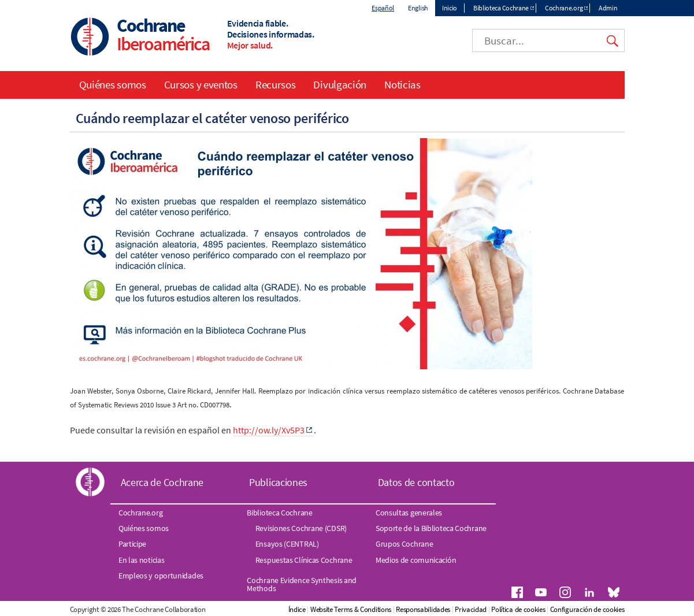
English (418, 8)
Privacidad (471, 609)
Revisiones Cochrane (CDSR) (301, 528)
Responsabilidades (423, 609)
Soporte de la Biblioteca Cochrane (431, 528)
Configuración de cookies (587, 609)
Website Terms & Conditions (351, 609)
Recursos (276, 84)
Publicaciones (278, 482)
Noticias (402, 84)
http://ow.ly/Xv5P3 (269, 430)
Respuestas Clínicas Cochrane (304, 560)
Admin (608, 8)
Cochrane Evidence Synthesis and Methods (302, 584)
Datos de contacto (416, 482)
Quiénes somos (113, 84)
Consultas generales (409, 513)
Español (383, 8)
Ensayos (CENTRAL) (287, 544)
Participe (132, 544)
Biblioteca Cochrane (501, 8)
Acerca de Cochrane (162, 482)
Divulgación (340, 84)
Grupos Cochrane (404, 544)
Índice (297, 609)
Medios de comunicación (416, 560)
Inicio (450, 8)
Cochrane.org (564, 8)
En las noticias (142, 560)
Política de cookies (518, 609)
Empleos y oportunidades (161, 576)
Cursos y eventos (201, 84)
